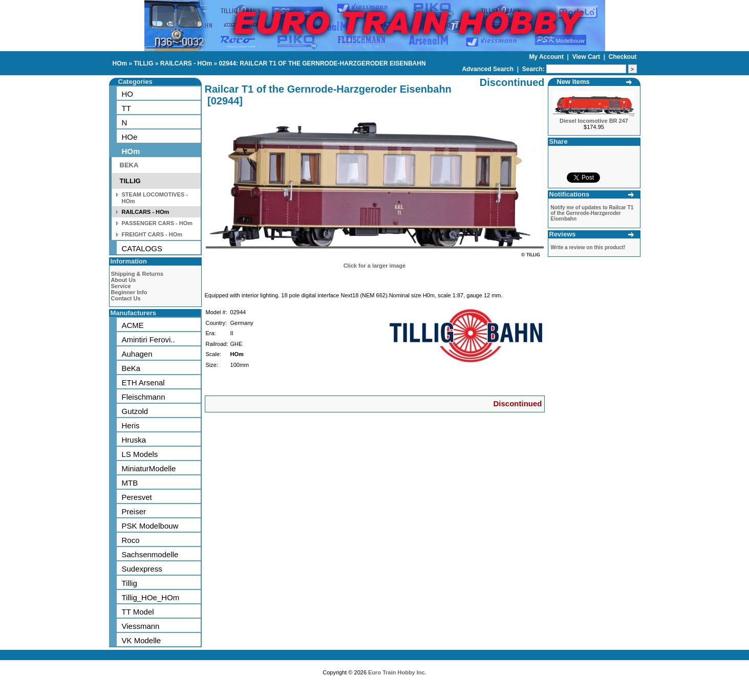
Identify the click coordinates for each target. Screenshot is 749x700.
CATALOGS (142, 248)
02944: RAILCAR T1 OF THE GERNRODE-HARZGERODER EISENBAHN (323, 63)
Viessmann (141, 626)
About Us (124, 280)
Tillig (130, 583)
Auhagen (137, 354)
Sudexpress (142, 569)
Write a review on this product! (588, 247)
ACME (133, 325)
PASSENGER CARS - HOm (157, 223)
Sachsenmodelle (150, 554)
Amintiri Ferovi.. (148, 340)
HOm (120, 63)
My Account (547, 57)
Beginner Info (129, 292)
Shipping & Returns (137, 274)
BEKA (129, 165)
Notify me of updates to (592, 213)
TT (126, 108)
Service (121, 286)
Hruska (134, 440)
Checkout (623, 57)
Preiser (134, 511)
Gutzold (135, 411)
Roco (131, 540)
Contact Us (126, 298)
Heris (131, 425)
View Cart (587, 57)
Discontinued (517, 403)
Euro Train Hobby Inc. (397, 672)
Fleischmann (144, 397)
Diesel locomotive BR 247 (594, 121)
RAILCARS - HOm (186, 63)
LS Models (140, 454)
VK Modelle (142, 640)
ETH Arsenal (143, 382)
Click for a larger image (375, 266)
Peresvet (137, 497)
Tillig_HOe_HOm (151, 597)
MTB (130, 483)
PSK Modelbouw (150, 526)
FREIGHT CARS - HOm (152, 234)
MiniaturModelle (149, 468)
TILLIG (144, 63)
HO (128, 94)
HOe (130, 137)
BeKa (131, 368)
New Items (573, 82)
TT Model (138, 612)
